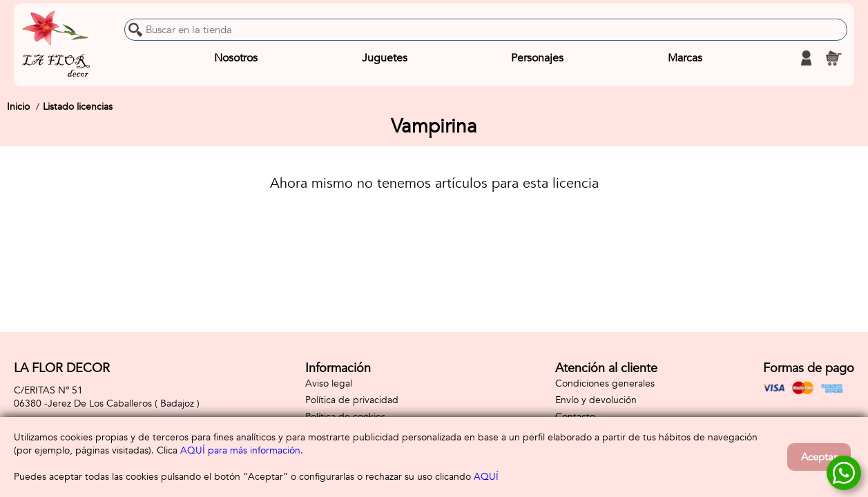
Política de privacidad (352, 400)
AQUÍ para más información (240, 450)
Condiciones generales (605, 383)
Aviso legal (329, 383)
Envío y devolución (596, 400)
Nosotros (236, 58)
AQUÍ (486, 477)
